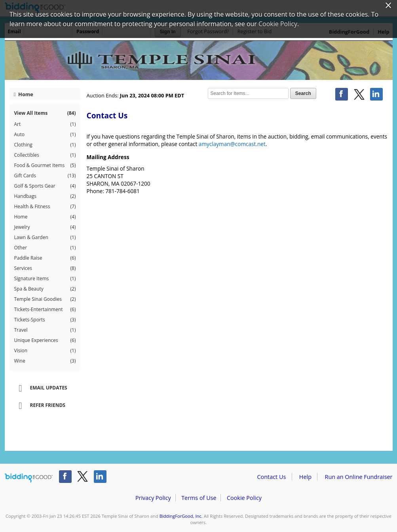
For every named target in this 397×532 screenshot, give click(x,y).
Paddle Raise (45, 258)
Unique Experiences (45, 340)
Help (305, 477)
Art (45, 124)
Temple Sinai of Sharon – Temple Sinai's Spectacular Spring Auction (199, 60)
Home (24, 94)
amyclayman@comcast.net (232, 144)
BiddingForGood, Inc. (181, 516)
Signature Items (45, 279)
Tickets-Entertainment (45, 310)
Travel (45, 330)
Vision (45, 351)
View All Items (45, 113)
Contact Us (272, 477)
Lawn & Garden (45, 237)
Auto (45, 135)
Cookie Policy (244, 498)
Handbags (45, 196)
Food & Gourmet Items (45, 165)
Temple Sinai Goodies (45, 299)
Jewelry (45, 227)
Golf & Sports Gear (45, 186)
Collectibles (45, 155)
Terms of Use (199, 498)
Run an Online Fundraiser (359, 477)
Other (45, 248)
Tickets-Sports (45, 320)
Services (45, 268)
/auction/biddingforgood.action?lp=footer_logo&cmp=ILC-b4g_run (29, 478)
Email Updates (40, 388)
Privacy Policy (153, 498)
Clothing (45, 145)
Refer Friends (39, 406)
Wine (45, 361)
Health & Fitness (45, 207)
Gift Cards (45, 176)
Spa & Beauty (45, 289)
